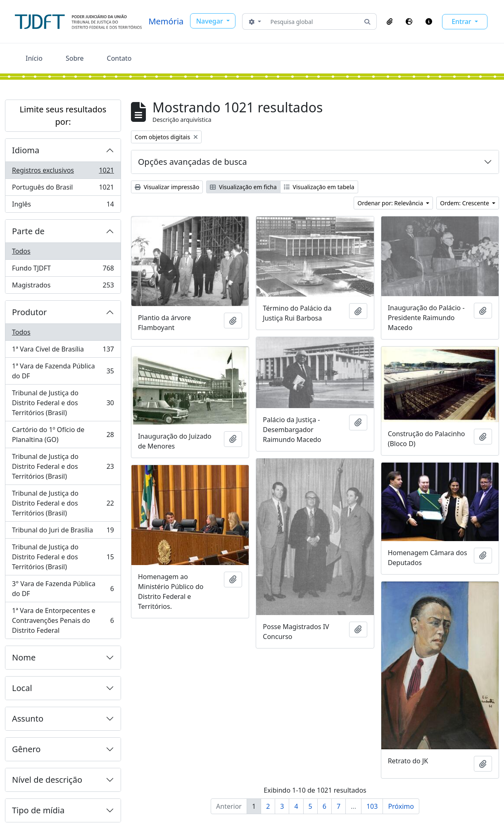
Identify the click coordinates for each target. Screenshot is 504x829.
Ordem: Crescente (465, 203)
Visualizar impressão (167, 187)
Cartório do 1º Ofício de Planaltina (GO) (63, 435)
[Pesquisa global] (313, 21)
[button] (390, 21)
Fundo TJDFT (63, 270)
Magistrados (63, 287)
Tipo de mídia (38, 810)
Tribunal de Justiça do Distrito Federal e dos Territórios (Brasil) (63, 403)
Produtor (29, 312)
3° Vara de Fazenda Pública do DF (63, 589)
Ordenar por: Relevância (391, 203)
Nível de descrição (47, 780)
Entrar (462, 21)
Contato (119, 58)
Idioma (26, 150)
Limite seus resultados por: (63, 115)
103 (372, 806)
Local (22, 688)
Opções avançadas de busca (193, 162)
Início (34, 58)
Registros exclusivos (63, 172)
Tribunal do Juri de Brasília (63, 532)
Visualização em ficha (243, 187)
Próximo (401, 806)
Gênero (26, 749)
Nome (24, 657)
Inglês (63, 206)
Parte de (28, 231)
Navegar (210, 21)
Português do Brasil (63, 189)
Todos (21, 251)
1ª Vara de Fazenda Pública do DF (63, 371)
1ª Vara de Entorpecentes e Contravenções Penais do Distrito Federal (63, 620)
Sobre (75, 58)
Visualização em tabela (319, 187)
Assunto (28, 719)
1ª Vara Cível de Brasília (63, 351)
